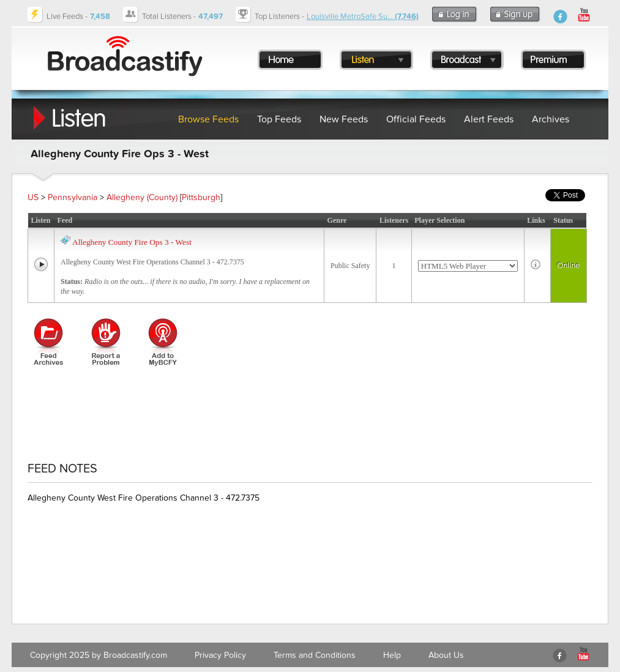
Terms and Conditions (315, 655)
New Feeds (344, 119)
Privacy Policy (220, 655)
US (33, 197)
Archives (551, 119)
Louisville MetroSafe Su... (363, 17)
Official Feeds (416, 119)
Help (392, 655)
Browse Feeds (208, 119)
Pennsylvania (73, 197)
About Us (446, 655)
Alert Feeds (489, 119)
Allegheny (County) (142, 197)
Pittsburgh (201, 197)
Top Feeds (279, 119)
